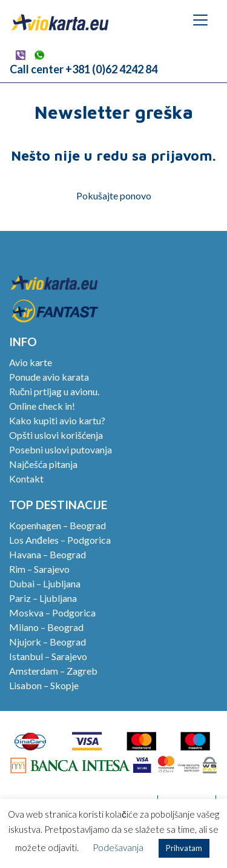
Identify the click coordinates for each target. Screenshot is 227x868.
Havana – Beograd (48, 554)
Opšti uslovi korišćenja (56, 435)
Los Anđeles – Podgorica (60, 540)
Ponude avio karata (49, 377)
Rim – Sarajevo (39, 569)
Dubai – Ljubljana (45, 583)
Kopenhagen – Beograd (58, 525)
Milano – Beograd (46, 627)
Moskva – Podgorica (52, 613)
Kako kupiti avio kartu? (57, 420)
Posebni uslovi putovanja (61, 449)
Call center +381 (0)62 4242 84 (84, 69)
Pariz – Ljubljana (43, 598)
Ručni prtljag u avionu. (54, 391)
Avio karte (31, 362)
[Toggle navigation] (200, 20)
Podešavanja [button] (118, 847)
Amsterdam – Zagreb (53, 671)
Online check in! (42, 406)
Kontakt (26, 479)
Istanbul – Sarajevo (48, 656)
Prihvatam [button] (184, 848)
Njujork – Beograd (48, 642)
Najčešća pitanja (43, 464)
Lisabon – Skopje (44, 685)
